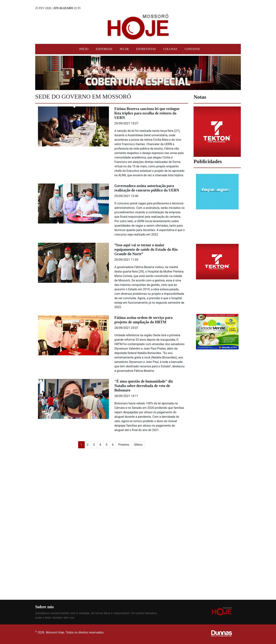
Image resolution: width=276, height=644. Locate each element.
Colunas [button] (170, 49)
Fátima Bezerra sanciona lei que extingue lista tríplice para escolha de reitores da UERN (147, 113)
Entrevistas (146, 49)
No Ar (124, 49)
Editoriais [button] (104, 49)
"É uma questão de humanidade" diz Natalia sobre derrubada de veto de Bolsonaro (144, 386)
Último (138, 445)
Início (84, 49)
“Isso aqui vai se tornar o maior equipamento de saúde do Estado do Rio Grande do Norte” (146, 249)
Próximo (124, 445)
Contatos (192, 49)
